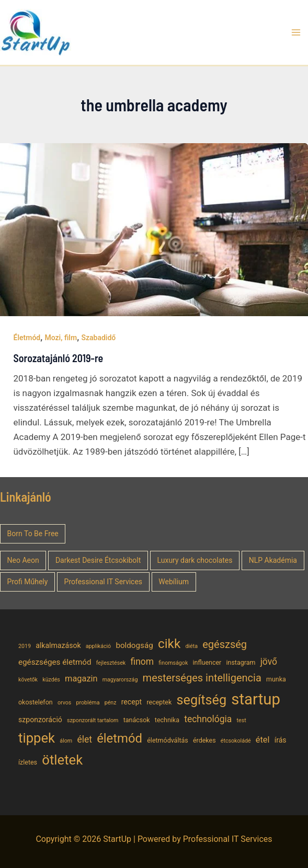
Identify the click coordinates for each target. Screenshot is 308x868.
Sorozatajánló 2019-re (59, 358)
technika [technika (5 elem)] (167, 720)
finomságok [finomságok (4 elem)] (173, 663)
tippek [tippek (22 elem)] (37, 738)
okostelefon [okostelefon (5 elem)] (36, 702)
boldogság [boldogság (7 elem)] (134, 645)
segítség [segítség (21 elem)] (202, 700)
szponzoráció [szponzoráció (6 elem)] (40, 720)
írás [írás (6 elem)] (281, 740)
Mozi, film (61, 338)
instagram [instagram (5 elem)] (241, 662)
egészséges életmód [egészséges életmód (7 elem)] (55, 662)
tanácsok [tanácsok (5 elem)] (137, 720)
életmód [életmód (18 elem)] (119, 738)
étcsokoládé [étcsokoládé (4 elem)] (236, 741)
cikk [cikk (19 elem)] (169, 644)
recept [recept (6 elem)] (132, 702)
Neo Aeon (23, 560)
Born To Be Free (33, 534)
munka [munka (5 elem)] (276, 679)
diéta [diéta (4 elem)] (191, 646)
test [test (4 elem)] (242, 720)
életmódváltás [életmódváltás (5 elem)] (167, 740)
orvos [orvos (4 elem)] (64, 703)
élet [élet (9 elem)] (84, 739)
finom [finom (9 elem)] (142, 662)
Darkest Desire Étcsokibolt (98, 560)
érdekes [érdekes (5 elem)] (204, 740)
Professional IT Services (104, 582)
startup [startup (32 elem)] (256, 699)
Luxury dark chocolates (195, 560)
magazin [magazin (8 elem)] (81, 679)
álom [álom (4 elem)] (66, 741)
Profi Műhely (28, 582)
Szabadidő (98, 338)
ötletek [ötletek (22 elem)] (62, 760)
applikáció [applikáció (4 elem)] (98, 646)
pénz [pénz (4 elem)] (111, 703)
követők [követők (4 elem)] (28, 680)
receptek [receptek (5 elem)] (159, 702)
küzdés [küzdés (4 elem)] (51, 680)
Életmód (27, 338)
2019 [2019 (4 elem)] (25, 646)
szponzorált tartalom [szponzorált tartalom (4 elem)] (93, 720)
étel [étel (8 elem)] (263, 740)
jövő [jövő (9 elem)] (269, 662)
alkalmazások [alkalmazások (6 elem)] (58, 645)
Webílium (174, 582)
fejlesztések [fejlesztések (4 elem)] (111, 663)
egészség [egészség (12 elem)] (225, 644)
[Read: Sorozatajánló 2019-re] (154, 229)
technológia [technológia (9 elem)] (208, 719)
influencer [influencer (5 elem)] (207, 662)
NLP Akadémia (273, 560)
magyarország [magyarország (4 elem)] (120, 680)
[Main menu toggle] (296, 32)
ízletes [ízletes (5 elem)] (28, 762)
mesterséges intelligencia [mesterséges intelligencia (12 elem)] (202, 678)
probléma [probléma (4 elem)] (88, 703)
